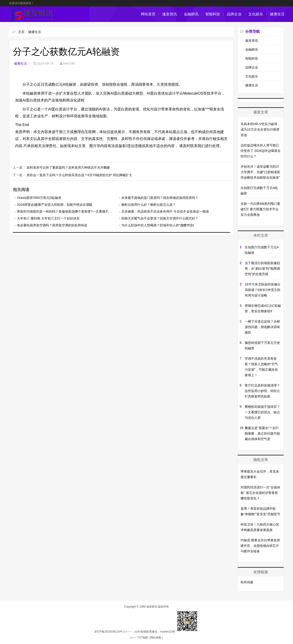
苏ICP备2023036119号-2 (110, 632)
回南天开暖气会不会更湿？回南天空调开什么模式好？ (160, 218)
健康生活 (277, 14)
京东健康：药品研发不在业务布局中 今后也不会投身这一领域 (165, 211)
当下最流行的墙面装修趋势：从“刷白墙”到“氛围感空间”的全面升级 (262, 269)
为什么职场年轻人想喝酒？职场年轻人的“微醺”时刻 (158, 225)
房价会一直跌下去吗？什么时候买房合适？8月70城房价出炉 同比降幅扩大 (79, 175)
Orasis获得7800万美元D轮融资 (39, 198)
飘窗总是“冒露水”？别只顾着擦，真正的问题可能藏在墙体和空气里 (262, 433)
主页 (21, 32)
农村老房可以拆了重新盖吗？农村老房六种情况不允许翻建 (68, 167)
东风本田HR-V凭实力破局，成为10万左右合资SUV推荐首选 (260, 129)
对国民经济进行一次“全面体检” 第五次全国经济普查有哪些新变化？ (260, 493)
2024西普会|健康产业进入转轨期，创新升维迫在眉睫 (55, 205)
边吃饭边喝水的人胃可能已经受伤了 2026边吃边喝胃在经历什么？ (261, 151)
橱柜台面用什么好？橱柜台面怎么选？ (149, 205)
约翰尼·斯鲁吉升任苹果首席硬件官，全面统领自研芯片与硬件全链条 (260, 546)
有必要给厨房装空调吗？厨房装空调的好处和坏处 (52, 225)
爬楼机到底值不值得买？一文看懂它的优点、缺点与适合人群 (262, 412)
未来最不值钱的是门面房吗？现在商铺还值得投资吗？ (160, 198)
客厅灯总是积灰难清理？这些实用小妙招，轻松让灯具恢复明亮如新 (262, 391)
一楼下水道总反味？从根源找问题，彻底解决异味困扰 (262, 327)
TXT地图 (143, 638)
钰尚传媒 (247, 582)
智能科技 (213, 14)
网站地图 (156, 638)
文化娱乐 (256, 14)
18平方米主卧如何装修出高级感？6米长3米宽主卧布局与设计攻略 (263, 290)
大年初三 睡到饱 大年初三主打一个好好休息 (48, 218)
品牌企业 (234, 14)
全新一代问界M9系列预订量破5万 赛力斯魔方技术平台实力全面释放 (260, 209)
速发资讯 (170, 14)
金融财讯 (191, 14)
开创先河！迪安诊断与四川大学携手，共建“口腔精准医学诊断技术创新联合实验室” (260, 172)
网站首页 (148, 14)
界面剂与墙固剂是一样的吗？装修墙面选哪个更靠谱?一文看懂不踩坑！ (68, 211)
